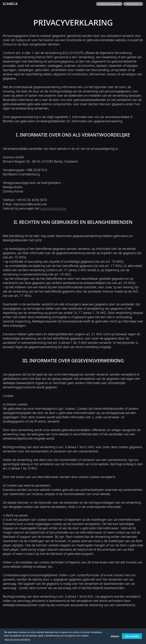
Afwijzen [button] (115, 636)
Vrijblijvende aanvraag (109, 4)
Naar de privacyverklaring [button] (17, 640)
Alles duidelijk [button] (132, 636)
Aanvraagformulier (53, 208)
